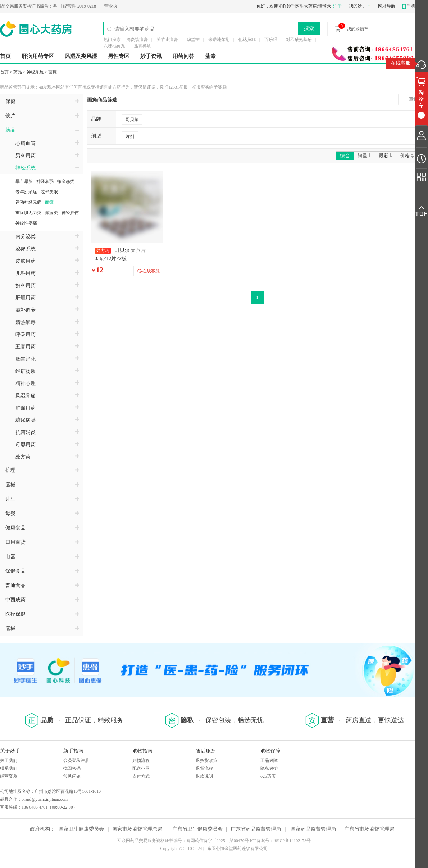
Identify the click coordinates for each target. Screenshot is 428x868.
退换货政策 (206, 760)
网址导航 (387, 6)
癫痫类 (51, 213)
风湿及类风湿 (81, 56)
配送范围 (141, 768)
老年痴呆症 (26, 192)
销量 (364, 156)
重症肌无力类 (28, 213)
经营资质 (9, 776)
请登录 (325, 6)
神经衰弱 (45, 181)
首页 (5, 56)
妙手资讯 (151, 56)
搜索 (309, 28)
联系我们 (9, 768)
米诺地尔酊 (219, 40)
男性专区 (119, 56)
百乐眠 (271, 40)
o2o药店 (268, 776)
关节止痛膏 (167, 40)
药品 (18, 72)
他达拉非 (247, 40)
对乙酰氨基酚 (299, 40)
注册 (337, 6)
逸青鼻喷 (142, 46)
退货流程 (204, 768)
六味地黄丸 (114, 46)
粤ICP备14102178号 (293, 841)
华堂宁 (193, 40)
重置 (413, 99)
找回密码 (72, 768)
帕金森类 (66, 181)
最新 (386, 156)
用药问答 (183, 56)
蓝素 (210, 56)
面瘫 (53, 72)
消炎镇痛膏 (137, 40)
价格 (407, 156)
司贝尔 (132, 119)
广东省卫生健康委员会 (197, 829)
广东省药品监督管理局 (256, 829)
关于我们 (9, 760)
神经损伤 (70, 213)
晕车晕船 (24, 181)
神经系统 (35, 72)
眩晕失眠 (49, 192)
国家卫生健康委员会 (81, 829)
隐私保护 (269, 768)
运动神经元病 (28, 202)
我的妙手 (358, 6)
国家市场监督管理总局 (137, 829)
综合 (345, 156)
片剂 (130, 136)
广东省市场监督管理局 (369, 829)
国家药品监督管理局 (313, 829)
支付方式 (141, 776)
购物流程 (141, 760)
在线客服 (401, 63)
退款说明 (204, 776)
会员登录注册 (76, 760)
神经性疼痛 (26, 223)
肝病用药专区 (38, 56)
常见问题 (72, 776)
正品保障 (269, 760)
